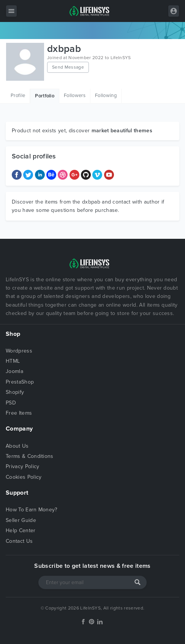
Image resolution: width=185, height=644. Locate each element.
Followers (75, 96)
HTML (13, 361)
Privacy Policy (22, 466)
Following (106, 96)
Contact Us (19, 541)
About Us (17, 446)
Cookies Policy (24, 477)
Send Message (68, 67)
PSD (11, 403)
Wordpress (19, 351)
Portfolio (45, 96)
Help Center (21, 530)
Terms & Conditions (30, 456)
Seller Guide (21, 520)
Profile (18, 96)
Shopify (15, 392)
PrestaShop (20, 382)
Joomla (14, 371)
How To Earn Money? (32, 510)
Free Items (19, 413)
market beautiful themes (122, 131)
